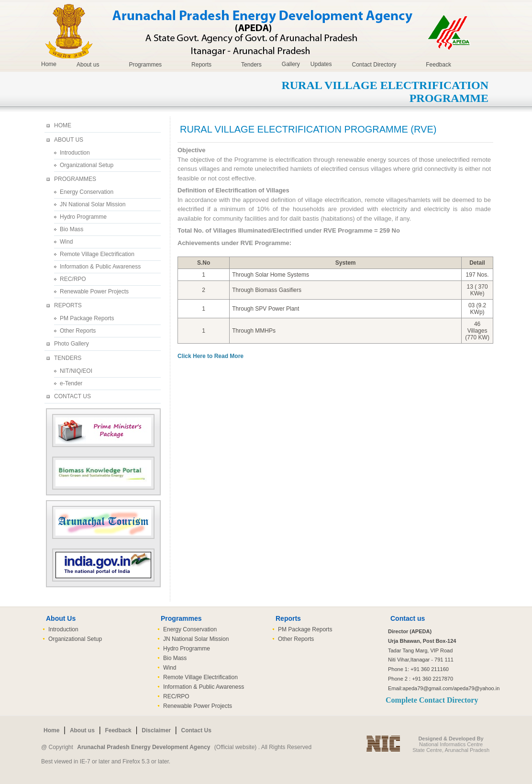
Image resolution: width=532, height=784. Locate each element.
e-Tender (71, 383)
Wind (66, 242)
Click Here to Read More (211, 356)
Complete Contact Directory (432, 700)
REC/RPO (73, 279)
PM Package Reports (87, 318)
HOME (63, 125)
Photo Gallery (72, 344)
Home (49, 64)
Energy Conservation (87, 192)
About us (88, 65)
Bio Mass (72, 229)
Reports (201, 65)
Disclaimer (156, 730)
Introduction (75, 153)
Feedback (438, 65)
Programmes (145, 65)
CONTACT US (72, 396)
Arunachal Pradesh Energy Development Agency (144, 747)
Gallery (291, 64)
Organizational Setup (87, 165)
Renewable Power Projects (94, 291)
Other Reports (78, 331)
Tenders (251, 65)
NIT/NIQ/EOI (76, 371)
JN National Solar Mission (93, 204)
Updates (321, 64)
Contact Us (196, 730)
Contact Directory (374, 65)
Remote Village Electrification (97, 254)
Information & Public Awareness (100, 267)
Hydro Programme (83, 217)
